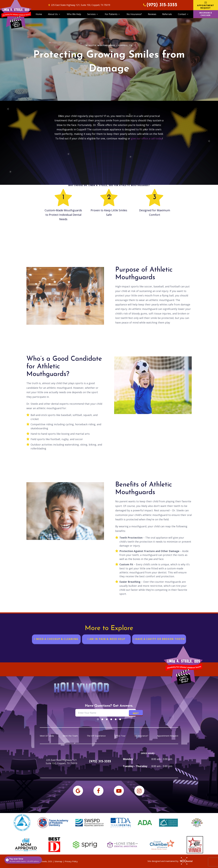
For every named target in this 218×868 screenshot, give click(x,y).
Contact (184, 14)
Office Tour (120, 736)
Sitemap (58, 861)
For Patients (113, 14)
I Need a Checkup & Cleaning (56, 639)
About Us (54, 14)
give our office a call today (147, 138)
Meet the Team (70, 736)
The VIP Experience (96, 736)
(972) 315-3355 (160, 5)
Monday (128, 759)
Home (39, 14)
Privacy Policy (71, 861)
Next (136, 713)
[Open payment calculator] (23, 860)
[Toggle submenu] (59, 14)
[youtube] (119, 791)
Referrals (167, 14)
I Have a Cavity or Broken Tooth (159, 639)
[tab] (98, 719)
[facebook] (98, 791)
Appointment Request (206, 5)
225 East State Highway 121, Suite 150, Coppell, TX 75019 (79, 5)
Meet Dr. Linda (47, 736)
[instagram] (139, 791)
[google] (78, 791)
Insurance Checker (206, 14)
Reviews (152, 14)
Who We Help (74, 14)
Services (93, 14)
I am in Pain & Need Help (106, 639)
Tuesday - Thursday (135, 766)
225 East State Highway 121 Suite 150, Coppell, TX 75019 (61, 762)
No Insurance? (134, 14)
